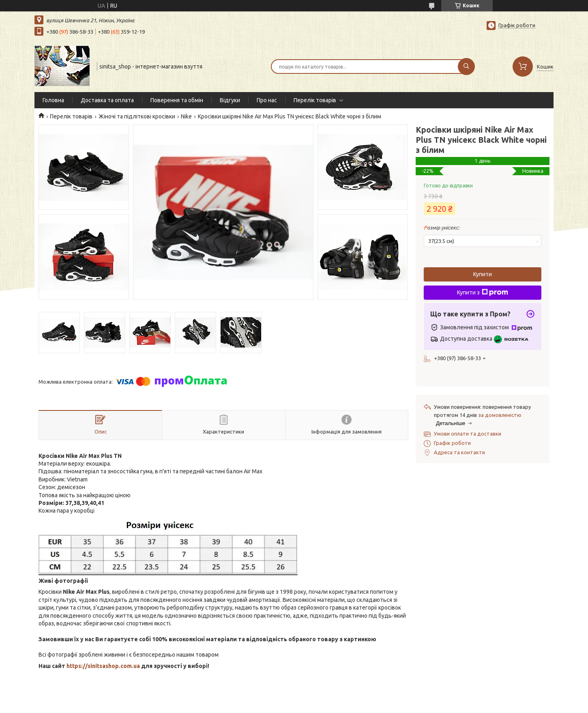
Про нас (267, 100)
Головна (53, 100)
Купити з (483, 292)
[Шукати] (466, 67)
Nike (186, 116)
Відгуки (230, 100)
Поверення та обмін (177, 100)
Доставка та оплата (107, 100)
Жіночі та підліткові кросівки (137, 116)
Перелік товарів (315, 100)
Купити (483, 274)
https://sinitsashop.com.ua (103, 666)
